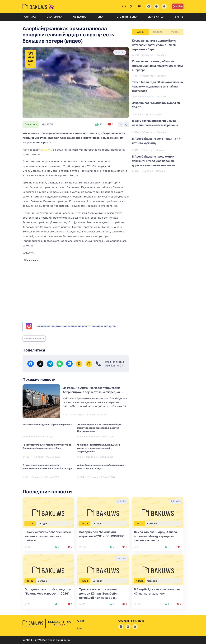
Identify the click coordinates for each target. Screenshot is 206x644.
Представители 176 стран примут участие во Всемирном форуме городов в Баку (47, 446)
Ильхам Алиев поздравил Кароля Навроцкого (47, 424)
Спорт (102, 17)
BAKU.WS (46, 150)
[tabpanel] (158, 106)
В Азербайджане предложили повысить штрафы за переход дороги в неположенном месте (153, 161)
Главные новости (34, 339)
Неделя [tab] (158, 32)
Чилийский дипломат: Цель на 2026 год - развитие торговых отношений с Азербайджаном (99, 448)
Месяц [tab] (175, 32)
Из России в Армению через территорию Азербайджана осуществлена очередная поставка (92, 392)
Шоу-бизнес (156, 17)
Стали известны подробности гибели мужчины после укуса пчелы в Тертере (157, 66)
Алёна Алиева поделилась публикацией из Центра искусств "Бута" (100, 467)
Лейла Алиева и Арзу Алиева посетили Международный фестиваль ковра (155, 536)
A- (121, 125)
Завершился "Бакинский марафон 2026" (156, 105)
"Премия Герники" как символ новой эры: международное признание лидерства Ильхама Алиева (100, 428)
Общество (80, 17)
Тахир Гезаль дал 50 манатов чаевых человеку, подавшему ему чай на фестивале (158, 86)
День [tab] (140, 32)
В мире (179, 17)
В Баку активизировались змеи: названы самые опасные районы (155, 123)
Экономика (55, 17)
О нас (81, 621)
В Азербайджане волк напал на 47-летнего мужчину (157, 141)
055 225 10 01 (114, 366)
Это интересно (127, 17)
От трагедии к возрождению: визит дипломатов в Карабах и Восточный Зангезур (47, 467)
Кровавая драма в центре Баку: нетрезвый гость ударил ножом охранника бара (154, 45)
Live (178, 6)
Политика (29, 17)
